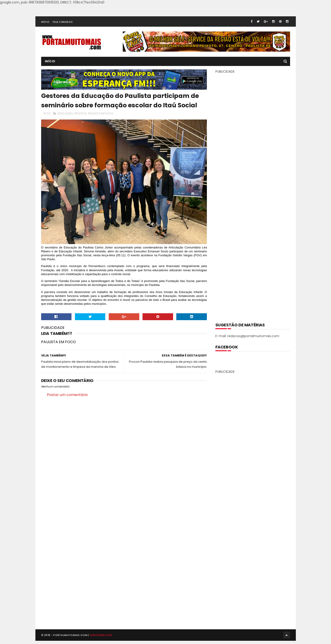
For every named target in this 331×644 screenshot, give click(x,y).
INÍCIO (45, 22)
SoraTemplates (101, 638)
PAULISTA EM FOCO (101, 114)
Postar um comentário (67, 395)
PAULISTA (80, 114)
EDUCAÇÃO (65, 114)
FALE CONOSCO (63, 22)
